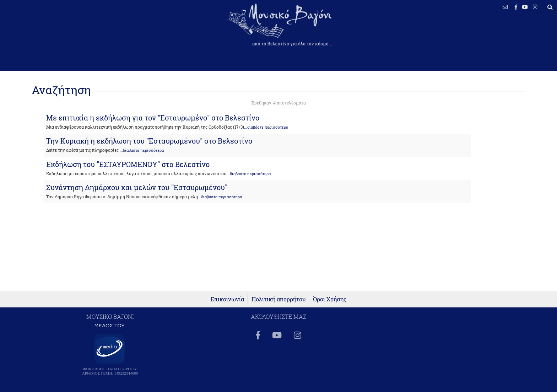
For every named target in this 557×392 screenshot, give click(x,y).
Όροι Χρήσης (330, 299)
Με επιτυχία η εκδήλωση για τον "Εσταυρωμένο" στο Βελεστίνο (153, 118)
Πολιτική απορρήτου (279, 299)
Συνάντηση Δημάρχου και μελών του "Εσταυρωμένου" (137, 187)
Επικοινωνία (227, 299)
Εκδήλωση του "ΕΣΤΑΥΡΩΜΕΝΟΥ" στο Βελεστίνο (128, 164)
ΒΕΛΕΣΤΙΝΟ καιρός (44, 30)
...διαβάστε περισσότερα (266, 127)
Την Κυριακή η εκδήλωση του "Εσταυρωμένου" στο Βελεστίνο (149, 141)
